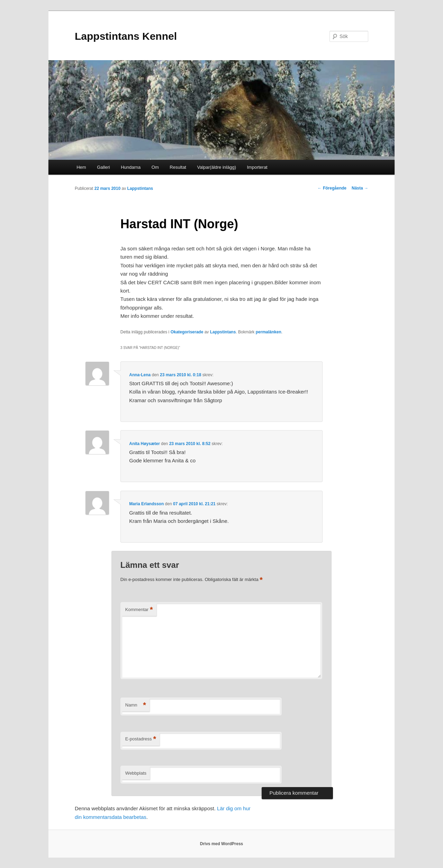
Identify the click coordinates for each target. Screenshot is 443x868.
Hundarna (131, 167)
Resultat (178, 167)
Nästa (360, 188)
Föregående (332, 188)
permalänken (269, 332)
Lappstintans (140, 188)
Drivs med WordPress (222, 844)
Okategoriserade (187, 332)
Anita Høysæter (144, 444)
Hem (81, 167)
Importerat (257, 167)
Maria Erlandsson (146, 504)
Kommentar (139, 610)
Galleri (103, 167)
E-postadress (141, 739)
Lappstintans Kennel (126, 36)
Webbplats (136, 773)
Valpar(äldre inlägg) (216, 167)
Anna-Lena (140, 375)
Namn (136, 705)
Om (155, 167)
